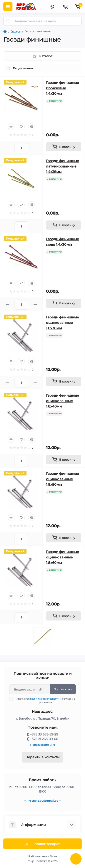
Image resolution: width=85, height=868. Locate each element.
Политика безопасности (45, 699)
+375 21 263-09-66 (44, 739)
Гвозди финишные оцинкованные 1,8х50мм (62, 479)
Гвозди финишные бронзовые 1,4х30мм (62, 88)
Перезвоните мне (42, 745)
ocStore (52, 856)
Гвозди (16, 31)
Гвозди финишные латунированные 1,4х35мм (62, 166)
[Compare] (32, 127)
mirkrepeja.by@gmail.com (42, 801)
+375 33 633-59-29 (44, 734)
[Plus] (35, 148)
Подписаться (63, 689)
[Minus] (7, 148)
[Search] (8, 21)
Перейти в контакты (42, 757)
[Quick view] (11, 127)
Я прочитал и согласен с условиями (45, 700)
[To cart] (64, 147)
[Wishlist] (21, 127)
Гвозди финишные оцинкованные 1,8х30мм (62, 323)
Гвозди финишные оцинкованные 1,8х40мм (62, 401)
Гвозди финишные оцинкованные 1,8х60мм (62, 557)
